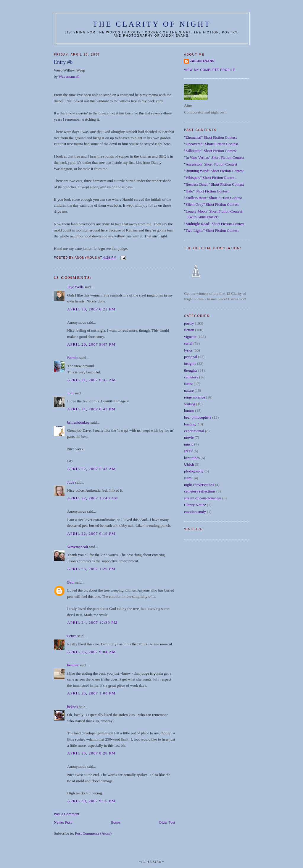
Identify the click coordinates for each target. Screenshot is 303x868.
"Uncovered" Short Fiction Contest (211, 144)
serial (188, 343)
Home (115, 822)
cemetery (191, 377)
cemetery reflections (200, 491)
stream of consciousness (203, 498)
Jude (71, 482)
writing (190, 404)
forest (188, 384)
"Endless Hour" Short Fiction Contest (213, 198)
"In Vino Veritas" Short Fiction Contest (214, 157)
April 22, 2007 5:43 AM (91, 469)
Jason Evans (202, 61)
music (189, 444)
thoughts (191, 370)
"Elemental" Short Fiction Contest (210, 137)
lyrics (188, 350)
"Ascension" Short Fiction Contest (211, 164)
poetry (189, 323)
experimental (194, 431)
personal (191, 357)
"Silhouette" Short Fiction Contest (210, 151)
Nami (188, 478)
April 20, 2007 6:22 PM (91, 309)
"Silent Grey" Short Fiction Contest (211, 204)
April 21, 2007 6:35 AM (91, 380)
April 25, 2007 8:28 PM (91, 753)
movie (189, 437)
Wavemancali (69, 76)
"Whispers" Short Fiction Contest (210, 178)
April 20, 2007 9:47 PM (91, 344)
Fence (72, 636)
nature (189, 390)
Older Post (167, 822)
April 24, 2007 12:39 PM (92, 622)
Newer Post (63, 822)
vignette (190, 337)
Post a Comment (67, 814)
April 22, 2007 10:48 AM (93, 498)
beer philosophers (198, 417)
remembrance (195, 397)
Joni (70, 393)
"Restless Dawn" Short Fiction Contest (214, 184)
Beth (71, 582)
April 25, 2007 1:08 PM (91, 693)
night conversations (199, 485)
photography (194, 471)
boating (190, 424)
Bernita (73, 358)
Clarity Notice (195, 505)
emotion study (195, 512)
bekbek (73, 707)
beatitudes (192, 458)
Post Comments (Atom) (94, 833)
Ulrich (189, 464)
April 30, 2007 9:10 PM (91, 801)
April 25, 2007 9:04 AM (91, 652)
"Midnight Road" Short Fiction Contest (214, 224)
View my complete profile (210, 70)
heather (73, 665)
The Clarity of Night (152, 24)
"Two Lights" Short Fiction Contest (211, 230)
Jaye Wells (75, 287)
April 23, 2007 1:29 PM (91, 569)
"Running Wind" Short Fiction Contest (214, 171)
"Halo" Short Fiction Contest (206, 191)
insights (190, 363)
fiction (189, 330)
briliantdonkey (78, 422)
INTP (188, 451)
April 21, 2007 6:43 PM (91, 409)
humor (189, 410)
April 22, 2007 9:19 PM (91, 533)
